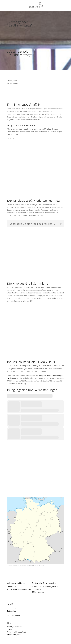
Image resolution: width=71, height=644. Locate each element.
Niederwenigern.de (14, 635)
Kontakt (10, 604)
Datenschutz (12, 611)
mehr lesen (11, 138)
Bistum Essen (12, 629)
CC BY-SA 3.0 (40, 566)
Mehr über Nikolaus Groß (17, 632)
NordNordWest (31, 566)
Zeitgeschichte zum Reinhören (22, 125)
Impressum (11, 608)
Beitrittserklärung (14, 615)
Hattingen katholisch (15, 627)
